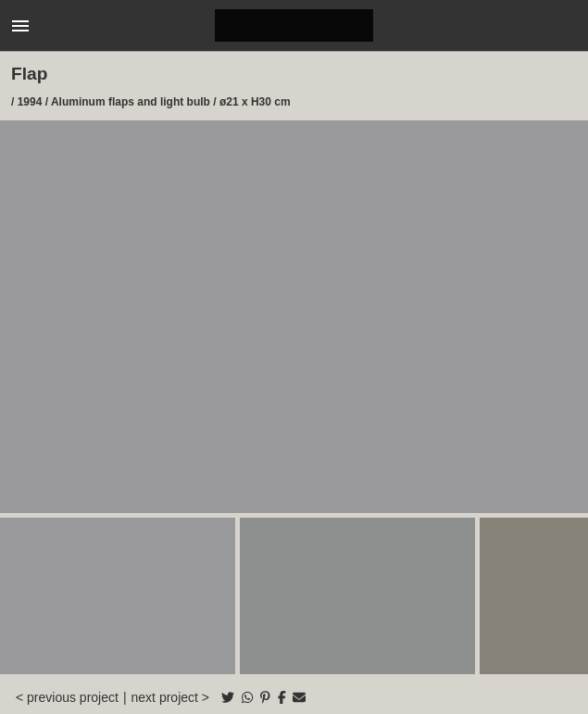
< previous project (67, 697)
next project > (170, 697)
